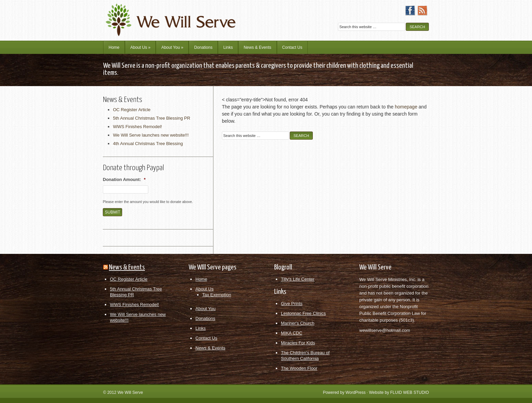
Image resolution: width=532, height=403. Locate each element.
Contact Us (292, 47)
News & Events (257, 47)
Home (114, 47)
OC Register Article (132, 110)
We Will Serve (130, 392)
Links (228, 47)
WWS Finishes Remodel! (137, 127)
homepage (406, 107)
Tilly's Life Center (298, 279)
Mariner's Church (298, 323)
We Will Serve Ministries (163, 15)
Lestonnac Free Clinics (303, 313)
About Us (140, 47)
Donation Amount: (124, 179)
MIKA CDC (292, 333)
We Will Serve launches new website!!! (151, 135)
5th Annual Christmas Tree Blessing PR (152, 118)
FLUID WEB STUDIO (410, 392)
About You (172, 47)
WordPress (355, 392)
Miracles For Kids (298, 343)
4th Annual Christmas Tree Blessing (148, 144)
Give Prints (292, 304)
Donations (203, 47)
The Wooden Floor (299, 368)
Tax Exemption (217, 295)
